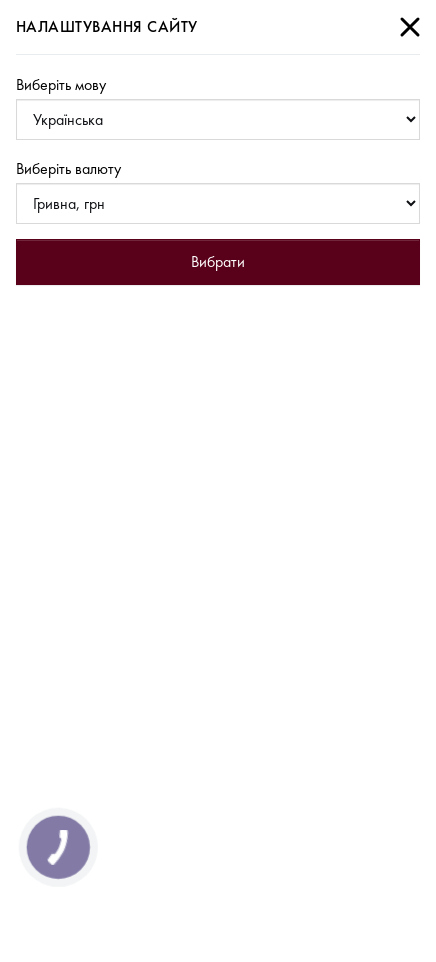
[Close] (410, 27)
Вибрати (218, 261)
